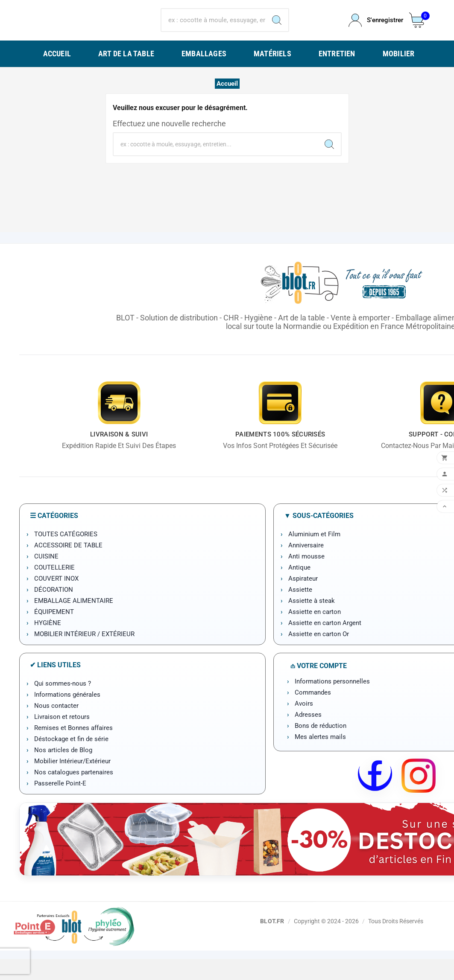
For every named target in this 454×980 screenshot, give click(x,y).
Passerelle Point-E (60, 804)
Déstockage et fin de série (71, 760)
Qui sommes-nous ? (63, 704)
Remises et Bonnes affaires (73, 749)
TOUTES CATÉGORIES (66, 555)
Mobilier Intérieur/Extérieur (72, 782)
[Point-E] (74, 947)
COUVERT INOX (56, 599)
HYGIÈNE (48, 644)
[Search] (277, 30)
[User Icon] (374, 31)
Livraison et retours (62, 738)
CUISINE (46, 577)
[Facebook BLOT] (375, 797)
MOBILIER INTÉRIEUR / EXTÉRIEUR (84, 655)
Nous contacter (56, 727)
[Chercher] (213, 30)
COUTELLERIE (54, 588)
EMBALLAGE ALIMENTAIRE (74, 622)
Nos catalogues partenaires (74, 793)
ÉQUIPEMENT (54, 633)
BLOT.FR (272, 942)
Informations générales (67, 715)
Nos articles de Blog (63, 771)
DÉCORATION (54, 611)
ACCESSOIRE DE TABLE (68, 566)
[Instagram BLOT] (419, 797)
